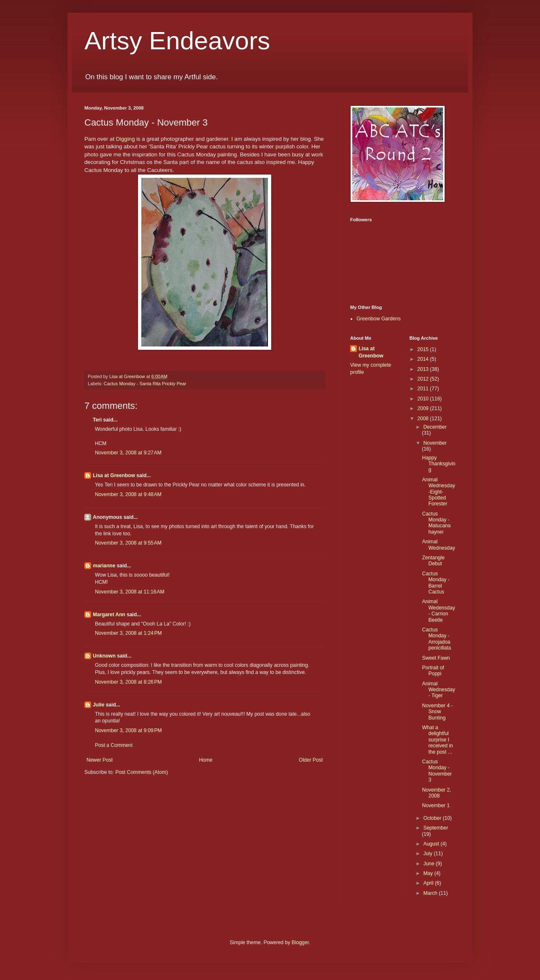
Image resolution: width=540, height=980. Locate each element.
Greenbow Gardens (379, 319)
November (435, 443)
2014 (424, 359)
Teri (97, 420)
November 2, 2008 (436, 793)
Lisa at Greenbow (114, 475)
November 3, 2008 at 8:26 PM (128, 682)
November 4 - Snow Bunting (437, 712)
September (436, 828)
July (428, 854)
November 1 (436, 805)
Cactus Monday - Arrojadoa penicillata (436, 639)
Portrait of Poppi (433, 671)
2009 (424, 408)
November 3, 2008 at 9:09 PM (128, 730)
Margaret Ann (109, 615)
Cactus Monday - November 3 (437, 771)
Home (206, 760)
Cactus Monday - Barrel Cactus (436, 583)
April (429, 883)
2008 (424, 419)
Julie (99, 705)
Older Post (311, 760)
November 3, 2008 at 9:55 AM (128, 543)
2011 (424, 389)
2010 (424, 399)
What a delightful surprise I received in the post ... (437, 740)
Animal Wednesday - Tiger (438, 690)
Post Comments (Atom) (142, 772)
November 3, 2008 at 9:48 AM (128, 494)
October (433, 818)
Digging (126, 139)
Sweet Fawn (436, 658)
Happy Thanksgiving (439, 464)
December (435, 427)
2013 (424, 369)
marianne (104, 566)
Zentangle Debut (433, 561)
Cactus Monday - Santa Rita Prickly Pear (145, 384)
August (432, 844)
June (429, 864)
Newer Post (100, 760)
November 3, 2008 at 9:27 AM (128, 453)
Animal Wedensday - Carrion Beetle (438, 611)
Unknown (104, 656)
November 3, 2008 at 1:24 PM (128, 633)
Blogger (300, 942)
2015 (424, 349)
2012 (424, 379)
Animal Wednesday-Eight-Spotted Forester (438, 492)
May (429, 873)
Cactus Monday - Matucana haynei (436, 523)
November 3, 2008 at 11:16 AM (130, 592)
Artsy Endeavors (177, 41)
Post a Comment (114, 745)
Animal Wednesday (438, 545)
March (431, 893)
